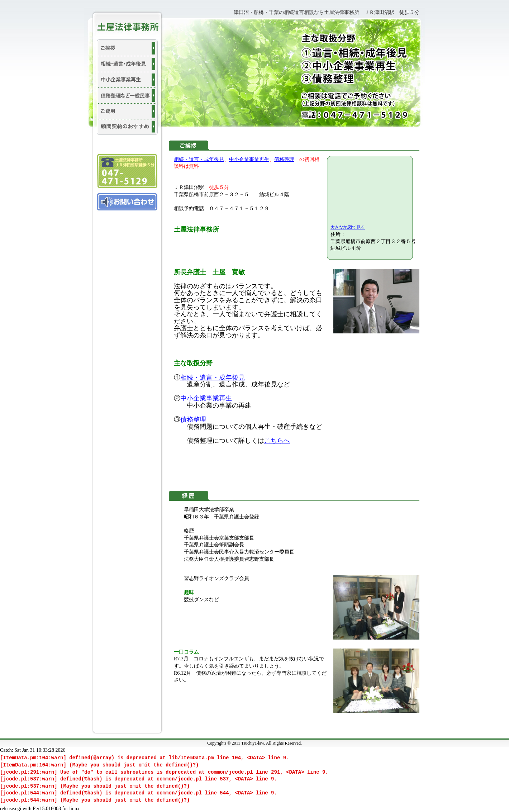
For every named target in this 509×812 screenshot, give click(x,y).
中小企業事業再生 (249, 159)
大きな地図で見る (348, 227)
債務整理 (284, 159)
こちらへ (277, 441)
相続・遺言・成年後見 (199, 159)
